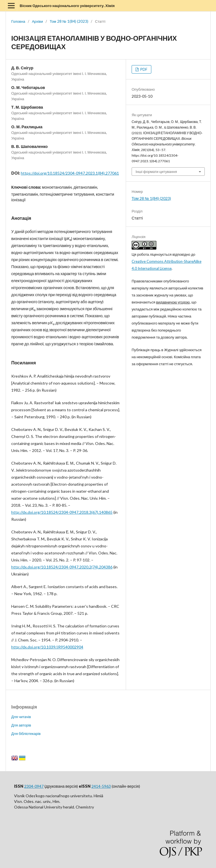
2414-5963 (101, 786)
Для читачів (21, 717)
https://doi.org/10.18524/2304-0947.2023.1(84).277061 (70, 173)
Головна (18, 21)
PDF (143, 69)
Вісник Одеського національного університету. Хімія (67, 6)
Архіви (37, 21)
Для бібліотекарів (26, 734)
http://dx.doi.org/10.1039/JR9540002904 (47, 647)
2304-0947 (34, 786)
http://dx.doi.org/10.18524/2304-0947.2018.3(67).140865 (62, 512)
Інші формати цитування (156, 172)
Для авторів (21, 725)
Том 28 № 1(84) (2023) (69, 21)
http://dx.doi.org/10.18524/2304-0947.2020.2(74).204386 (62, 567)
